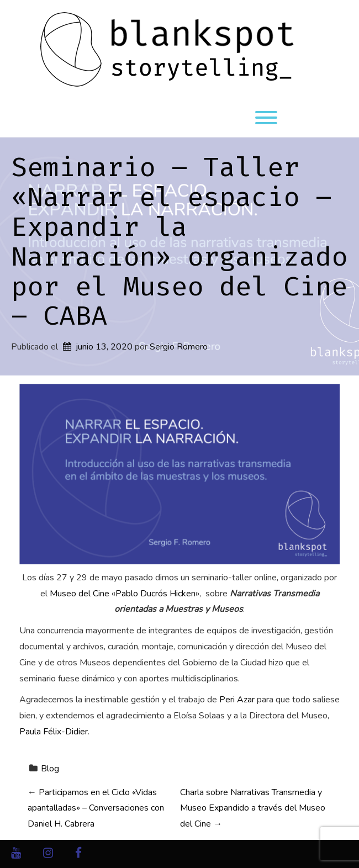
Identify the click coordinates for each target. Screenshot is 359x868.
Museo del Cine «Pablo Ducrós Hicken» (125, 594)
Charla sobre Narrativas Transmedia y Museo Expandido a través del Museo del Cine (253, 808)
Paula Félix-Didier (54, 732)
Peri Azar (237, 700)
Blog (50, 769)
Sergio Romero (179, 347)
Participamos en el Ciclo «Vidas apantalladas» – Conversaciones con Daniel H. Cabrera (96, 808)
